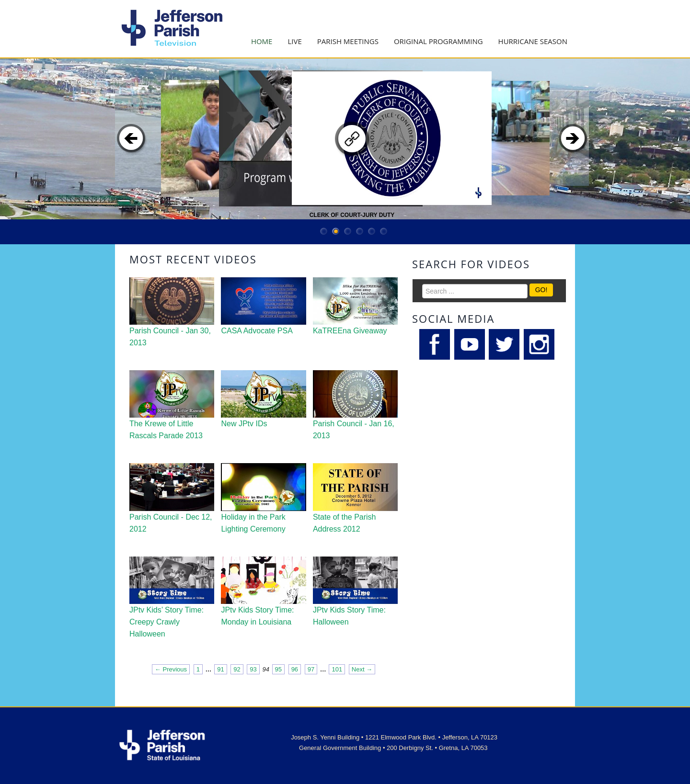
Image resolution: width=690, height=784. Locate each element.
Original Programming (438, 41)
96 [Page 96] (295, 669)
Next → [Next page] (362, 669)
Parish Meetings (348, 41)
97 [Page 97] (311, 669)
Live (294, 41)
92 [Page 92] (237, 669)
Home (262, 41)
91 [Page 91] (220, 669)
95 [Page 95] (278, 669)
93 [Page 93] (253, 669)
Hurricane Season (533, 41)
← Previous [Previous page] (171, 669)
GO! (541, 290)
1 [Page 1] (198, 669)
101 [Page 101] (337, 669)
